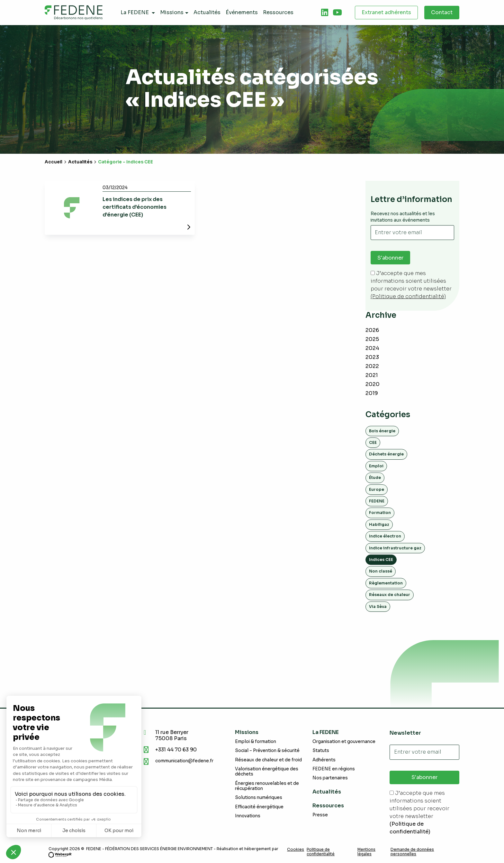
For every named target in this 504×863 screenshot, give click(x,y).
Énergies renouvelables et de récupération (267, 786)
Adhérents (324, 760)
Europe (377, 489)
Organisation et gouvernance (344, 742)
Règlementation (386, 583)
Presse (320, 815)
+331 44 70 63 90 (178, 750)
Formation (380, 513)
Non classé (381, 571)
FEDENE (377, 501)
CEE (373, 442)
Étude (375, 477)
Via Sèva (378, 606)
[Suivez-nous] (325, 13)
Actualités (80, 162)
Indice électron (385, 536)
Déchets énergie (386, 454)
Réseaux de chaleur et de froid (268, 760)
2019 (372, 393)
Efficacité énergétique (259, 807)
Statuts (321, 751)
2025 (372, 339)
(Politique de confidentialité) (408, 297)
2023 (372, 357)
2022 (372, 366)
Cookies (296, 849)
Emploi (376, 466)
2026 (372, 330)
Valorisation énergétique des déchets (267, 771)
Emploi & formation (256, 742)
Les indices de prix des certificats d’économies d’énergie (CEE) (135, 207)
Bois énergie (382, 431)
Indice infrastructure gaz (395, 548)
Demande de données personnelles (412, 852)
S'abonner (390, 258)
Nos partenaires (330, 778)
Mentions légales (366, 852)
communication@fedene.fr (184, 761)
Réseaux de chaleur (390, 595)
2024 (372, 348)
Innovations (248, 816)
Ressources (328, 806)
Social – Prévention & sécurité (267, 751)
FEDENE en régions (334, 769)
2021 (372, 375)
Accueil (54, 162)
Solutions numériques (259, 798)
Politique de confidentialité (321, 852)
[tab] (325, 13)
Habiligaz (379, 524)
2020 (373, 384)
